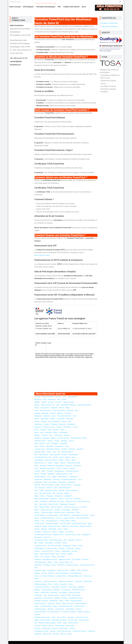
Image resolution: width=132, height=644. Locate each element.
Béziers (42, 444)
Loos (49, 477)
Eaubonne (92, 631)
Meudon (51, 573)
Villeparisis (65, 526)
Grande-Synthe (66, 485)
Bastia (69, 634)
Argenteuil (38, 634)
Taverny (72, 628)
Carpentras (70, 548)
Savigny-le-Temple (41, 526)
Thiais (54, 617)
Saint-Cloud (73, 587)
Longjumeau (52, 570)
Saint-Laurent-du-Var (48, 405)
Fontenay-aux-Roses (50, 582)
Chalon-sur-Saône (47, 510)
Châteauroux (59, 446)
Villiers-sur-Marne (40, 612)
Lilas (45, 595)
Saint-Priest (43, 504)
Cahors (68, 460)
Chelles (37, 521)
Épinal (36, 554)
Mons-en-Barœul (40, 477)
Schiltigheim (68, 496)
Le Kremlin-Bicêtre (54, 612)
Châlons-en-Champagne (55, 466)
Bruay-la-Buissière (72, 491)
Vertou (62, 457)
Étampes (86, 559)
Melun (90, 524)
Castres (41, 543)
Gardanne (46, 416)
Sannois (53, 631)
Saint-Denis (38, 595)
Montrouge (88, 582)
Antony (37, 576)
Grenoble (80, 449)
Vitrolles (53, 413)
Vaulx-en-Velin (53, 504)
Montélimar (67, 427)
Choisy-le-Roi (60, 609)
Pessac (57, 441)
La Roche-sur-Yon (47, 551)
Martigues (45, 413)
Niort (65, 540)
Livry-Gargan (63, 593)
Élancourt (47, 537)
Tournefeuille (63, 433)
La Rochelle (61, 419)
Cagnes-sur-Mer (69, 402)
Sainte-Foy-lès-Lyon (71, 507)
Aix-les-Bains (66, 510)
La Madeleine (73, 477)
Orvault (55, 457)
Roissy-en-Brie (65, 521)
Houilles (37, 529)
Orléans (61, 460)
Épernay (43, 466)
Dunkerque (38, 482)
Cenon (71, 441)
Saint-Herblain (73, 455)
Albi (36, 543)
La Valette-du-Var (40, 546)
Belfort (70, 554)
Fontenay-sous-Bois (66, 606)
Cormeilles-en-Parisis (41, 631)
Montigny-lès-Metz (72, 471)
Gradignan (38, 438)
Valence (59, 427)
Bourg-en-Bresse (48, 397)
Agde (36, 444)
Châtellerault (66, 551)
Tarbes (43, 496)
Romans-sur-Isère (49, 427)
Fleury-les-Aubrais (51, 460)
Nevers (37, 474)
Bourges (44, 422)
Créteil (59, 623)
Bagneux (37, 590)
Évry (42, 557)
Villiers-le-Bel (47, 634)
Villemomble (45, 593)
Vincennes (71, 617)
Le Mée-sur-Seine (54, 526)
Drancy (37, 606)
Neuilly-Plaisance (76, 601)
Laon (65, 397)
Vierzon (37, 422)
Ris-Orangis (61, 557)
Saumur (63, 463)
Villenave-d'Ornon (40, 441)
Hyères (65, 543)
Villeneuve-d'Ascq (62, 474)
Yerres (56, 562)
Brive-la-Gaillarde (54, 422)
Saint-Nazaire (39, 460)
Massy (50, 562)
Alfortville (51, 609)
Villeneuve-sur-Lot (40, 463)
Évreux (37, 430)
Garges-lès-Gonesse (80, 631)
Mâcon (37, 510)
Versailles (38, 532)
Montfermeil (54, 601)
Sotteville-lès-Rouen (47, 518)
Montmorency (73, 623)
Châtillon (73, 570)
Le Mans (57, 510)
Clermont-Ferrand (45, 493)
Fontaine (64, 449)
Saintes (53, 419)
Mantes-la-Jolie (58, 535)
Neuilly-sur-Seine (63, 570)
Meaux (74, 521)
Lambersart (71, 482)
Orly (36, 623)
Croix (80, 480)
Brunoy (37, 557)
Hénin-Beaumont (65, 488)
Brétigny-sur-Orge (72, 565)
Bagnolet (56, 590)
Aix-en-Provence (45, 411)
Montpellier (63, 444)
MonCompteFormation (42, 255)
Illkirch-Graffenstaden (42, 499)
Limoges (75, 551)
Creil (36, 488)
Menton (37, 405)
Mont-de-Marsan (67, 452)
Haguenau (54, 499)
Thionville (50, 471)
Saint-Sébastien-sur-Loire (43, 457)
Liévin (56, 488)
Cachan (37, 615)
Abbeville (72, 540)
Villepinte (57, 598)
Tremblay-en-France (41, 601)
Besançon (38, 427)
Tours (67, 446)
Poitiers (57, 551)
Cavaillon (62, 548)
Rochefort (70, 419)
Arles (77, 411)
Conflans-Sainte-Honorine (43, 535)
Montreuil (54, 593)
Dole (54, 452)
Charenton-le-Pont (82, 617)
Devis (84, 7)
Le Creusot (83, 507)
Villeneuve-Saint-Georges (47, 623)
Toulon (80, 546)
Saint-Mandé (70, 609)
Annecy (37, 513)
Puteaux (37, 573)
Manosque (52, 400)
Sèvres (71, 584)
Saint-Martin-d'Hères (53, 449)
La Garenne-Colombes (42, 587)
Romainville (76, 595)
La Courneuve (66, 590)
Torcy (43, 521)
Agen (73, 460)
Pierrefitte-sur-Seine (76, 598)
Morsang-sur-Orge (50, 565)
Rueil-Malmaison (76, 573)
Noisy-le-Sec (48, 598)
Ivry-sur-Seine (73, 620)
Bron (36, 507)
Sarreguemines (60, 471)
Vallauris (37, 402)
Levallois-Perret (61, 576)
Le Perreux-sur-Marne (69, 612)
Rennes (42, 446)
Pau (54, 493)
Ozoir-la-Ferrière (65, 524)
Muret (55, 433)
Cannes (51, 402)
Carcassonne (45, 408)
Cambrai (37, 485)
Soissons (58, 397)
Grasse (64, 400)
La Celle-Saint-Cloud (41, 540)
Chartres (43, 430)
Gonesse (37, 628)
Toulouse (45, 435)
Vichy (45, 400)
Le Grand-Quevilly (53, 515)
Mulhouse (77, 499)
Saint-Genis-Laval (83, 502)
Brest (62, 430)
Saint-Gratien (64, 628)
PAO (59, 7)
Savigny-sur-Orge (40, 570)
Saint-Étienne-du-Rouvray (80, 515)
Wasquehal (62, 482)
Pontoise (37, 626)
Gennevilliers (55, 587)
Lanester (72, 468)
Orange (78, 548)
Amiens (79, 540)
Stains (61, 601)
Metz (43, 471)
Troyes (37, 408)
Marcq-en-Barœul (48, 485)
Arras (36, 491)
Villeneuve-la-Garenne (66, 582)
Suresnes (64, 584)
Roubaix (44, 474)
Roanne (64, 455)
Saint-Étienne (44, 455)
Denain (57, 485)
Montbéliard (71, 424)
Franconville (70, 626)
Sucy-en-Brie (61, 617)
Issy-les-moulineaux (109, 27)
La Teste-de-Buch (63, 438)
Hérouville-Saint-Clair (64, 416)
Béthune (62, 491)
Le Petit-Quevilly (40, 515)
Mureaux (44, 529)
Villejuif (37, 620)
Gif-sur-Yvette (64, 562)
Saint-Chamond (55, 455)
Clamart (44, 573)
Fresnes (78, 609)
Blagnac (37, 435)
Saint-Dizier (77, 466)
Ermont (51, 626)
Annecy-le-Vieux (60, 513)
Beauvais (42, 488)
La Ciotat (68, 413)
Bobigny (65, 598)
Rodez (62, 408)
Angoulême (45, 419)
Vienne (49, 452)
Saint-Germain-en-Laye (73, 535)
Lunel (36, 446)
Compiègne (77, 485)
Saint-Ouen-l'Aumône (64, 631)
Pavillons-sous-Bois (79, 590)
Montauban (49, 543)
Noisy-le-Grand (66, 595)
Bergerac (62, 424)
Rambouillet (74, 526)
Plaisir (66, 529)
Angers (56, 463)
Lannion (47, 424)
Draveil (48, 557)
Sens (58, 554)
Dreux (50, 430)
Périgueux (54, 424)
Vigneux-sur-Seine (65, 559)
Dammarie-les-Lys (52, 521)
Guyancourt (46, 532)
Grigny (54, 557)
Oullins (37, 502)
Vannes (65, 468)
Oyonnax (37, 397)
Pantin (67, 601)
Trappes (61, 532)
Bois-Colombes (83, 570)
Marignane (38, 416)
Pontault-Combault (52, 524)
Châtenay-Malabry (40, 584)
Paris (78, 513)
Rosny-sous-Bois (40, 604)
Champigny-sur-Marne (59, 620)
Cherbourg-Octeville (74, 463)
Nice (58, 405)
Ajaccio (63, 634)
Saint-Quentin (72, 397)
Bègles (53, 438)
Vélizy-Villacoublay (56, 540)
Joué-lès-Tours (39, 449)
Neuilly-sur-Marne (81, 604)
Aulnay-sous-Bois (74, 593)
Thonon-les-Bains (47, 513)
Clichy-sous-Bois (54, 595)
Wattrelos (51, 474)
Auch (51, 435)
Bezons (55, 628)
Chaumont (69, 466)
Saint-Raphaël (39, 548)
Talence (50, 441)
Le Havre (59, 518)
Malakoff (81, 587)
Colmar (61, 499)
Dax (59, 452)
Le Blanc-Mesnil (46, 606)
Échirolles (72, 449)
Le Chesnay (69, 532)
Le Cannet (58, 402)
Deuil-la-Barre (47, 628)
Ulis (72, 562)
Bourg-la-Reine (47, 590)
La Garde (58, 543)
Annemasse (71, 513)
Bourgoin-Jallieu (40, 452)
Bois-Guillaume (65, 515)
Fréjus (74, 546)
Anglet (37, 496)
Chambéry (75, 510)
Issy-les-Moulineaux (62, 573)
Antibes (44, 402)
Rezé (74, 457)
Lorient (59, 468)
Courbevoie (79, 582)
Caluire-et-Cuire (71, 502)
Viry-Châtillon (77, 559)
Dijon (70, 422)
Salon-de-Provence (59, 411)
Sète (48, 444)
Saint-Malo (50, 446)
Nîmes (37, 433)
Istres (36, 411)
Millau (67, 408)
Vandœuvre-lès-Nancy (47, 468)
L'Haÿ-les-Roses (79, 606)
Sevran (37, 593)
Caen (74, 416)
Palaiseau (38, 559)
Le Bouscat (58, 435)
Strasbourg (59, 496)
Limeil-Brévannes (40, 609)
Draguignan (67, 546)
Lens (36, 493)
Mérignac (64, 441)
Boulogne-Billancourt (75, 576)
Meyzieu (72, 504)
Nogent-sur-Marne (84, 612)
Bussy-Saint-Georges (80, 524)
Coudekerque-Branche (69, 480)
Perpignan (50, 496)
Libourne (66, 435)
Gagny (55, 606)
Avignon (37, 551)
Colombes (38, 582)
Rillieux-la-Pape (44, 507)
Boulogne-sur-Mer (51, 491)
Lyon (36, 504)
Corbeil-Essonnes (40, 562)
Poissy (60, 529)
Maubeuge (48, 480)
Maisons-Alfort (84, 620)
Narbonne (55, 408)
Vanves (56, 584)
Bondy (59, 604)
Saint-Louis (69, 499)
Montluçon (38, 400)
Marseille (70, 411)
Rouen (92, 515)
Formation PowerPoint (109, 23)
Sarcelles (56, 634)
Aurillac (37, 419)
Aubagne (37, 413)
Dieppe (37, 518)
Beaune (64, 422)
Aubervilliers (38, 598)
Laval (36, 468)
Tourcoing (56, 480)
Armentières (53, 482)
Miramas (60, 413)
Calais (42, 491)
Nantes (68, 457)
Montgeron (61, 565)
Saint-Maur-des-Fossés (42, 617)
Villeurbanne (64, 504)
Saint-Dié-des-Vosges (47, 554)
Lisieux (53, 416)
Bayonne (60, 493)
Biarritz (67, 493)
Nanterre (64, 587)
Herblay (45, 626)
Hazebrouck (38, 480)
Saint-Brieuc (38, 424)
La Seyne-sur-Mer (51, 548)
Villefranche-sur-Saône (57, 502)
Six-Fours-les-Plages (55, 546)
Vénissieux (44, 502)
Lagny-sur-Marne (69, 518)
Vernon (75, 427)
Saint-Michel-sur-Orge (50, 559)
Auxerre (64, 554)
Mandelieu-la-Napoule (68, 405)
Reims (37, 466)
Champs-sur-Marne (83, 518)
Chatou (54, 532)
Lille (71, 474)
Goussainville (60, 626)
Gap (59, 400)
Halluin (54, 477)
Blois (36, 455)
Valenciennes (63, 477)
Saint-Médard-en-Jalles (78, 438)
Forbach (37, 471)
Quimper (56, 430)
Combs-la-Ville (39, 524)
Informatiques (28, 7)
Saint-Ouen (51, 604)
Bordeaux (46, 438)
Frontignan (55, 444)
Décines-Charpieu (57, 507)
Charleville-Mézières (84, 405)
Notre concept (15, 7)
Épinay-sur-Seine (68, 604)
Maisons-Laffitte (86, 526)
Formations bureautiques (46, 7)
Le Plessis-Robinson (48, 576)
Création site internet (71, 7)
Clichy (50, 584)
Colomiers (48, 433)
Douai (45, 482)
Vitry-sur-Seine (45, 620)
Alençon (49, 488)
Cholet (50, 463)
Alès (42, 433)
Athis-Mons (38, 565)
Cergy (65, 623)
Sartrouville (52, 529)
